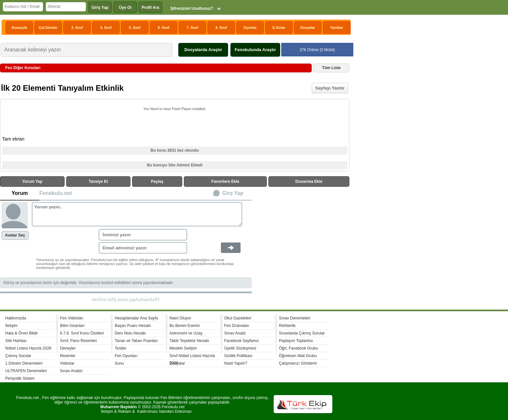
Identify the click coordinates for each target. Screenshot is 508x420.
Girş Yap (233, 193)
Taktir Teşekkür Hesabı (189, 341)
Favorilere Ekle (225, 181)
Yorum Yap (32, 181)
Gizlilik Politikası (238, 356)
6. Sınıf (164, 28)
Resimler (68, 356)
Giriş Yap (100, 8)
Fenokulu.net (56, 193)
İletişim (11, 326)
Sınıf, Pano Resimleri (78, 341)
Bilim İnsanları (72, 326)
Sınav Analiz (235, 333)
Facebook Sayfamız (242, 341)
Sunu (119, 363)
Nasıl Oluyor (180, 318)
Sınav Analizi (71, 371)
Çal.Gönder (48, 28)
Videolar (67, 363)
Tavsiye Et (98, 181)
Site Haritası (16, 341)
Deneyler (68, 348)
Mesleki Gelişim (183, 348)
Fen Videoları (72, 318)
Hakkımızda (16, 318)
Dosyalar (308, 28)
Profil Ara (150, 8)
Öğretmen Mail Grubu (298, 356)
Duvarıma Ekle (309, 181)
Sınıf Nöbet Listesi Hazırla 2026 (192, 357)
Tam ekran (13, 139)
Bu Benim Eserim (185, 326)
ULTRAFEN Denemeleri (26, 371)
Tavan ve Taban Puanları (136, 341)
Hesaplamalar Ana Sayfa (136, 318)
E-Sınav (279, 28)
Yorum (20, 193)
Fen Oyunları (126, 356)
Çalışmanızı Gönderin (298, 363)
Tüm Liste (332, 68)
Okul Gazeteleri (238, 318)
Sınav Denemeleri (294, 318)
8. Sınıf (221, 28)
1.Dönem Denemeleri (24, 363)
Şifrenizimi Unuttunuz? (192, 9)
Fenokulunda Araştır (255, 50)
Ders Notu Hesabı (130, 333)
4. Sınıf (106, 28)
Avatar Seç (15, 235)
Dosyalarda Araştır (203, 50)
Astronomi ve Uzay (186, 333)
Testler (120, 348)
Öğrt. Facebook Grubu (298, 348)
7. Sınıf (193, 28)
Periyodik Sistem (20, 378)
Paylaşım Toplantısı (296, 341)
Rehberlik (287, 326)
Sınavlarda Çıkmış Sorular (302, 333)
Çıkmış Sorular (18, 356)
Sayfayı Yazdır (330, 88)
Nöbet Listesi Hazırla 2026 (28, 348)
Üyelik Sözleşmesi (240, 348)
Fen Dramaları (237, 326)
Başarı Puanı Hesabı (133, 326)
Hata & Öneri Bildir (21, 333)
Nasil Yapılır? (236, 363)
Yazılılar (337, 28)
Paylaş (157, 181)
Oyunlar (250, 28)
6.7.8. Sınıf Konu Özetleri (82, 333)
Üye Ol (125, 8)
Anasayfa (19, 28)
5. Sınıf (135, 28)
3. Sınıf (77, 28)
